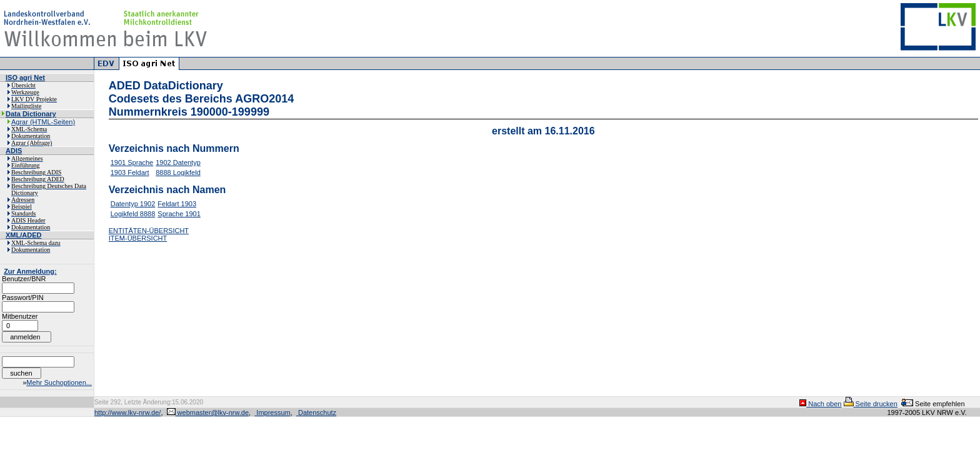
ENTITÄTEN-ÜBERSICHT (149, 231)
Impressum (272, 412)
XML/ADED (23, 235)
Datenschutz (316, 412)
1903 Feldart (130, 172)
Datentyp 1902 (133, 204)
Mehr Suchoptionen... (59, 382)
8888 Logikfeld (178, 172)
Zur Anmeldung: (30, 271)
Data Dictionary (31, 114)
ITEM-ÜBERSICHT (138, 238)
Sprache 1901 (179, 214)
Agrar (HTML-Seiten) (43, 122)
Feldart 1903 (177, 204)
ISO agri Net (25, 77)
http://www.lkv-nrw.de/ (127, 412)
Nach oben (820, 404)
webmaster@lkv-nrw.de (208, 412)
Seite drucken (871, 404)
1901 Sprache (132, 162)
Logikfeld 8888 (133, 214)
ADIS (14, 151)
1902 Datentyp (178, 162)
